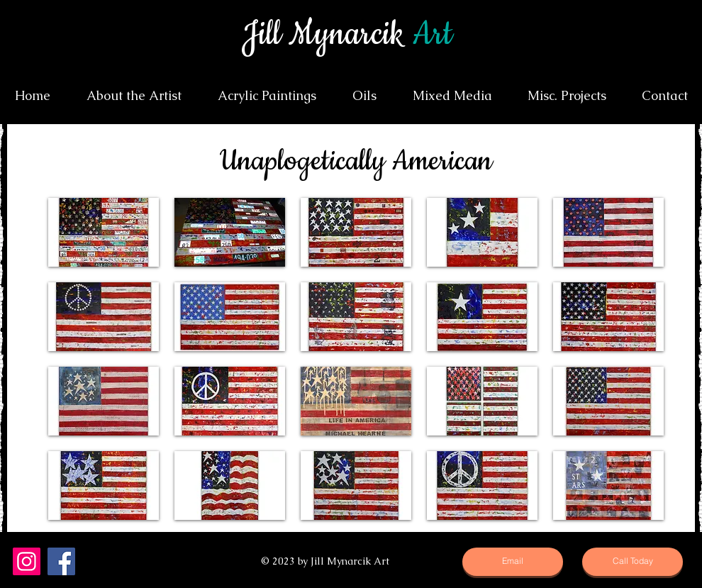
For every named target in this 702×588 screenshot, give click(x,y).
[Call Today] (633, 562)
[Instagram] (27, 561)
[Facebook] (61, 561)
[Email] (513, 562)
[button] (104, 232)
